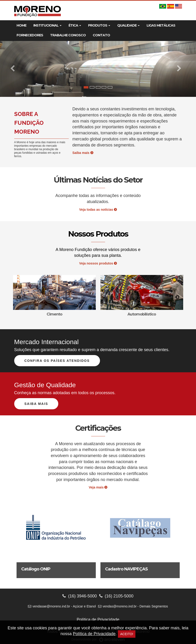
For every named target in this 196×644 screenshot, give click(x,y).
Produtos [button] (99, 25)
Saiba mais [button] (36, 404)
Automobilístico (142, 314)
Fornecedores (30, 35)
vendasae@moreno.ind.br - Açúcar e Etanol (62, 606)
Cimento (54, 314)
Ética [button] (75, 25)
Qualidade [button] (128, 25)
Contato (101, 35)
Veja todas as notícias (98, 210)
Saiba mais (83, 153)
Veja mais (98, 487)
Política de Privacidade (98, 620)
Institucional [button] (47, 25)
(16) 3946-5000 (80, 596)
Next (177, 297)
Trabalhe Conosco (68, 35)
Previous (19, 297)
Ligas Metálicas (161, 25)
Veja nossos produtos (98, 263)
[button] (15, 69)
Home (21, 25)
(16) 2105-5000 (116, 596)
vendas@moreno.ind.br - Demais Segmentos (133, 606)
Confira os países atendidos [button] (57, 361)
